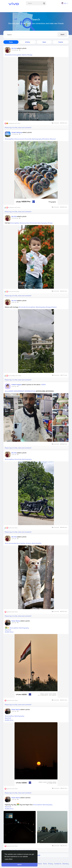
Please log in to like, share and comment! (18, 127)
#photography (37, 139)
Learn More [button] (9, 859)
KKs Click (14, 48)
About (40, 864)
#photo (24, 55)
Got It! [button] (19, 865)
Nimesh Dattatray (17, 132)
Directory (66, 864)
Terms (45, 864)
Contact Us (58, 864)
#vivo (7, 543)
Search (62, 34)
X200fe (43, 384)
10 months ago (15, 50)
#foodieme (46, 139)
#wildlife (38, 543)
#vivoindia (8, 55)
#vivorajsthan (17, 55)
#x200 (7, 632)
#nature (54, 307)
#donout (53, 139)
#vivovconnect (19, 139)
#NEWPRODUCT (19, 391)
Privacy (51, 864)
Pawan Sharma (16, 621)
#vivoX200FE (9, 391)
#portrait (8, 630)
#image (30, 55)
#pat (33, 543)
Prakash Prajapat (16, 385)
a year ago (14, 302)
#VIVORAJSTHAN (30, 391)
